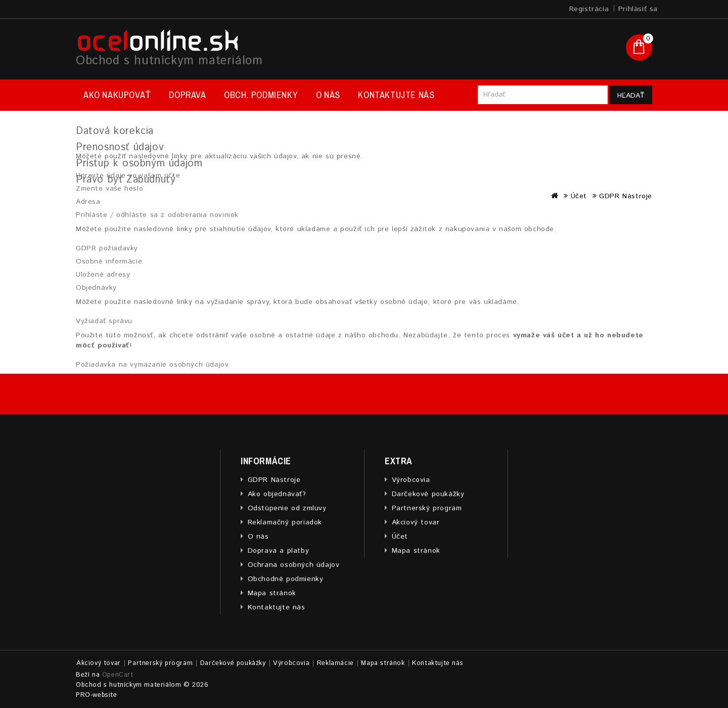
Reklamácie (335, 663)
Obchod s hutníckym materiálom (169, 61)
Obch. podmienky (261, 95)
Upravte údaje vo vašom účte (128, 175)
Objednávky (96, 288)
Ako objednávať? (277, 494)
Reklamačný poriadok (285, 522)
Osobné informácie (109, 261)
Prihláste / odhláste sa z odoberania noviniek (157, 215)
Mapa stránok (272, 593)
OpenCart (118, 675)
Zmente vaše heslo (109, 189)
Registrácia (589, 9)
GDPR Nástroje (274, 480)
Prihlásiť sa (638, 9)
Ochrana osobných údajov (294, 565)
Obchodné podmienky (286, 579)
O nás (328, 95)
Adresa (88, 202)
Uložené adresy (103, 275)
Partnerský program (427, 508)
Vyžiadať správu (104, 321)
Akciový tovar (416, 522)
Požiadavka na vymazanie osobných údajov (152, 365)
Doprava (187, 95)
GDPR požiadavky (107, 248)
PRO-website (97, 695)
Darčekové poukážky (428, 494)
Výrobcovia (411, 480)
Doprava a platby (279, 551)
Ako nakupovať (117, 95)
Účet (400, 537)
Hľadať (631, 96)
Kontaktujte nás (396, 95)
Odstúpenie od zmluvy (287, 508)
